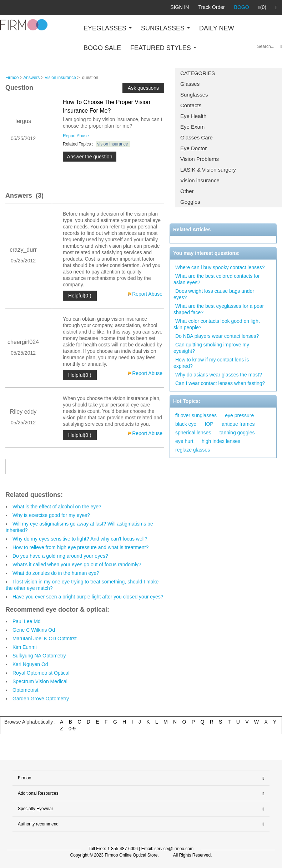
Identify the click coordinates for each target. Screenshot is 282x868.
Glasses (190, 84)
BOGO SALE (102, 48)
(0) (262, 8)
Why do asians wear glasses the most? (219, 375)
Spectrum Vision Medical (40, 681)
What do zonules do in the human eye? (56, 573)
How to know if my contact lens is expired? (211, 363)
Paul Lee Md (27, 621)
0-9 (72, 729)
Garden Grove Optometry (41, 699)
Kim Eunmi (25, 647)
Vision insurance (200, 180)
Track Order (211, 7)
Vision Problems (200, 159)
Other (187, 191)
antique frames (238, 424)
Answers (31, 78)
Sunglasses (194, 95)
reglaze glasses (193, 450)
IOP (209, 424)
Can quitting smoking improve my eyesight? (211, 348)
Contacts (191, 105)
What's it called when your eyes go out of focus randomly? (77, 564)
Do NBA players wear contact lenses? (217, 336)
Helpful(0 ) (80, 296)
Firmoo (12, 78)
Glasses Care (197, 137)
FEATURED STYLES (163, 48)
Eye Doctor (193, 148)
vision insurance (113, 144)
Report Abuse (76, 136)
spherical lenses (193, 433)
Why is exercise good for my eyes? (51, 515)
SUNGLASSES (165, 28)
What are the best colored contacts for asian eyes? (217, 279)
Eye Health (193, 116)
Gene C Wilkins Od (34, 630)
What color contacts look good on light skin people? (217, 324)
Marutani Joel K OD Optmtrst (45, 638)
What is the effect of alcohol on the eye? (57, 507)
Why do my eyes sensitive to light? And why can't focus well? (80, 539)
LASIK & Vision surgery (208, 170)
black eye (186, 424)
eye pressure (239, 415)
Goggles (190, 202)
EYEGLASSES (108, 28)
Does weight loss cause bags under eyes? (214, 294)
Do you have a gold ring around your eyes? (60, 556)
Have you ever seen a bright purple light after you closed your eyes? (88, 597)
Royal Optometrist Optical (41, 673)
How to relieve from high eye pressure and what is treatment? (80, 547)
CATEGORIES (198, 73)
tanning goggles (237, 433)
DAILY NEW (216, 28)
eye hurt (184, 441)
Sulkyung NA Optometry (39, 656)
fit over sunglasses (196, 415)
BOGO (242, 7)
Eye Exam (192, 127)
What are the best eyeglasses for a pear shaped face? (219, 309)
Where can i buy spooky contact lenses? (220, 267)
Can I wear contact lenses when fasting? (220, 383)
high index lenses (221, 441)
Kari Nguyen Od (30, 664)
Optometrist (25, 690)
